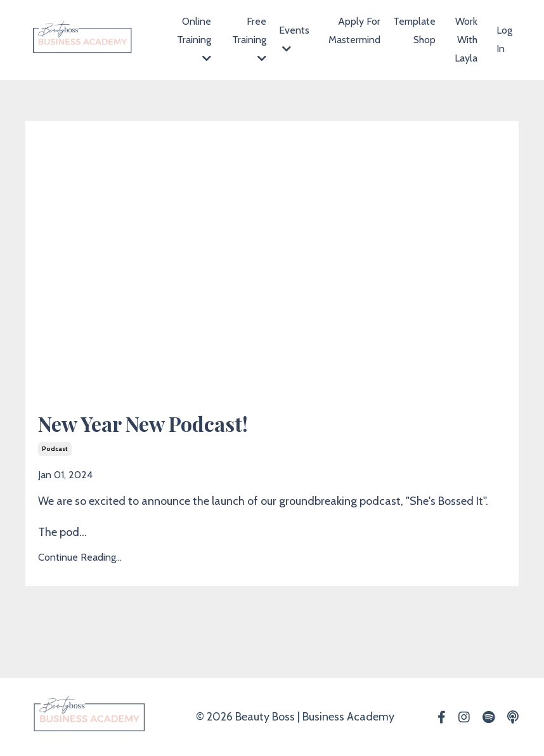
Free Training (249, 39)
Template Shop (414, 30)
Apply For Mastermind (354, 30)
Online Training (194, 39)
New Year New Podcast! (143, 424)
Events (294, 39)
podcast (55, 449)
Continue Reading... (80, 557)
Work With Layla (466, 40)
